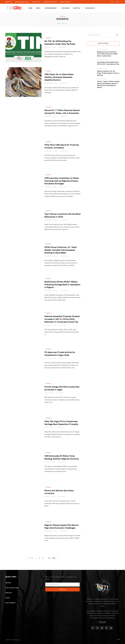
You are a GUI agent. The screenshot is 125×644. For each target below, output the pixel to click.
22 (49, 558)
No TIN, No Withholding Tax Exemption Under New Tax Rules (60, 42)
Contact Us (36, 2)
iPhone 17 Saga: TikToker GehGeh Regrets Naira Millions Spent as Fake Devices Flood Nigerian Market (108, 84)
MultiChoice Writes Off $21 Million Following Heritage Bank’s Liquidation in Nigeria (62, 284)
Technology (90, 8)
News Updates (10, 603)
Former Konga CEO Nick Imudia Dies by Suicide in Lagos (62, 388)
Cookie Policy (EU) (50, 2)
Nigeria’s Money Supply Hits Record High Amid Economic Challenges (61, 526)
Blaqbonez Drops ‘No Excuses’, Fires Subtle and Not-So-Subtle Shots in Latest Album (107, 54)
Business (48, 38)
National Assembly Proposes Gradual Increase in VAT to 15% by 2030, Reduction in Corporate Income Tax (62, 319)
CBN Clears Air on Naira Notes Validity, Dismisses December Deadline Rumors (59, 77)
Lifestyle (76, 8)
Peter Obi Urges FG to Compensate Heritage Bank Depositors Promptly (61, 423)
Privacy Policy (65, 2)
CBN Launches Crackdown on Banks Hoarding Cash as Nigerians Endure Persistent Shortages (62, 181)
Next (55, 558)
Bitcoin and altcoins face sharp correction (59, 492)
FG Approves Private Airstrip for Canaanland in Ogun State (60, 353)
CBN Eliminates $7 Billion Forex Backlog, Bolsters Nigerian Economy (62, 457)
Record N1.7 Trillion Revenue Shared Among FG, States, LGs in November (62, 112)
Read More (102, 622)
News (38, 8)
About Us (9, 2)
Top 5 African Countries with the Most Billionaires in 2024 (62, 215)
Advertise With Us (22, 2)
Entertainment (51, 8)
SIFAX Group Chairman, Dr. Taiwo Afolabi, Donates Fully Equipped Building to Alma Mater (61, 250)
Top (118, 640)
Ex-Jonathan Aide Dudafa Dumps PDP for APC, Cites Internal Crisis (108, 63)
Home (30, 8)
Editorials (66, 8)
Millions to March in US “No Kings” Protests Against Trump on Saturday (108, 73)
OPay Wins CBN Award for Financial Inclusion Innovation (62, 146)
